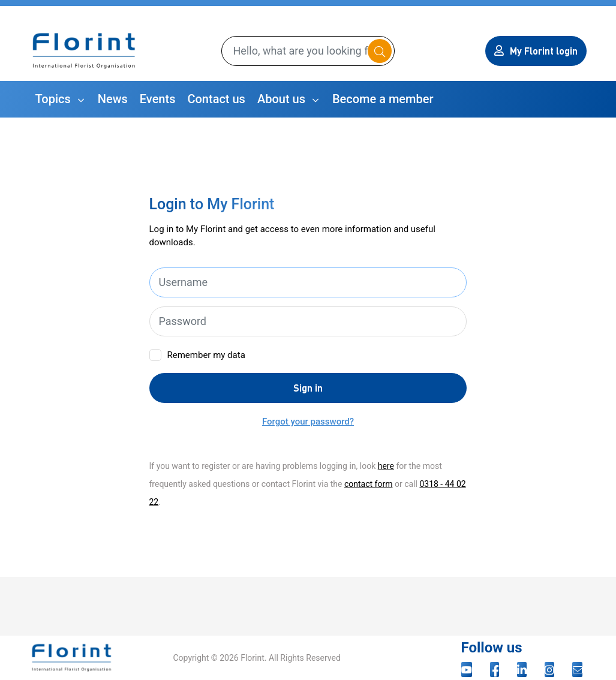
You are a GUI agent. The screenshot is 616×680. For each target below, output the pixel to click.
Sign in (308, 388)
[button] (61, 99)
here (386, 466)
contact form (369, 484)
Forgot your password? (308, 422)
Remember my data (206, 355)
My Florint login (536, 51)
